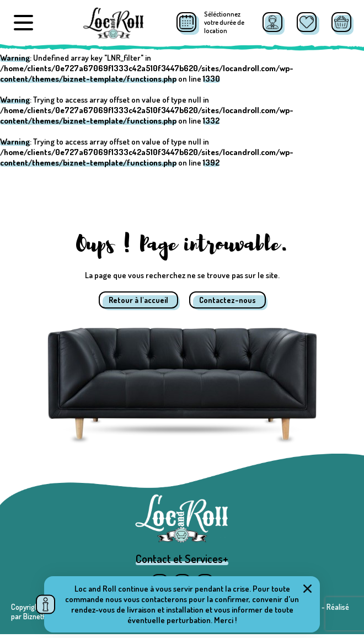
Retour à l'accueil (138, 300)
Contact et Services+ (182, 562)
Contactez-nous (227, 300)
